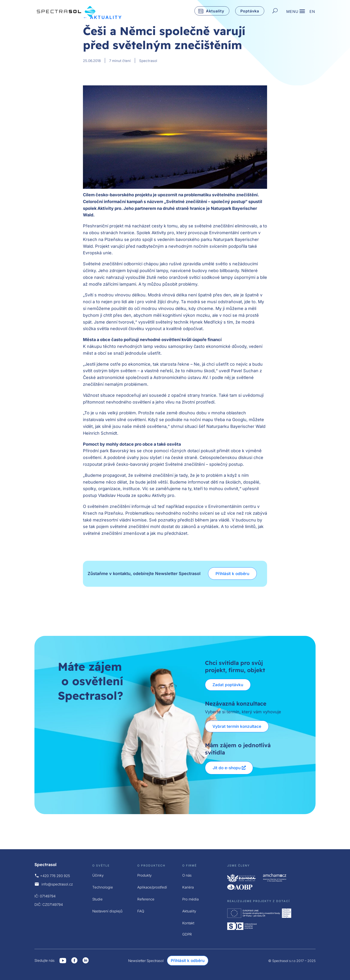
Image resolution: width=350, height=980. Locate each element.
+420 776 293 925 (55, 876)
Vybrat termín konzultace (237, 726)
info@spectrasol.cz (57, 884)
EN (312, 12)
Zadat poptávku (228, 685)
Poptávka (250, 11)
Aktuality (215, 11)
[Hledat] (275, 11)
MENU (292, 12)
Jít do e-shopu (227, 768)
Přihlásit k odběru (233, 574)
